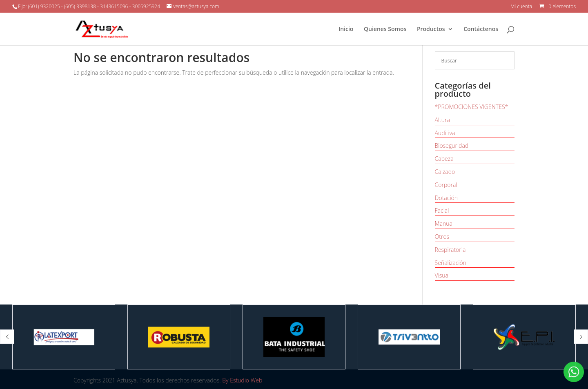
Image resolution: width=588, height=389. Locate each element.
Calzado (445, 172)
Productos (431, 29)
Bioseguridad (452, 146)
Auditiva (445, 133)
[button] (7, 337)
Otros (442, 237)
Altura (442, 120)
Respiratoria (450, 250)
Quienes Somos (385, 29)
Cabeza (444, 159)
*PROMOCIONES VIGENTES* (472, 107)
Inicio (346, 29)
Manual (444, 223)
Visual (442, 275)
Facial (442, 210)
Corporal (446, 185)
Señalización (451, 263)
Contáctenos (481, 29)
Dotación (447, 198)
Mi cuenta (521, 7)
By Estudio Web (242, 380)
